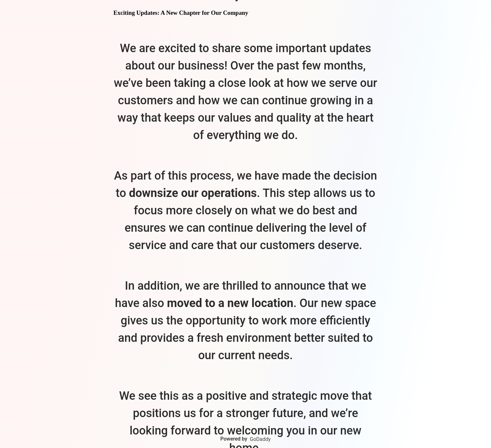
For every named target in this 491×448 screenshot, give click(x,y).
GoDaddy (260, 439)
